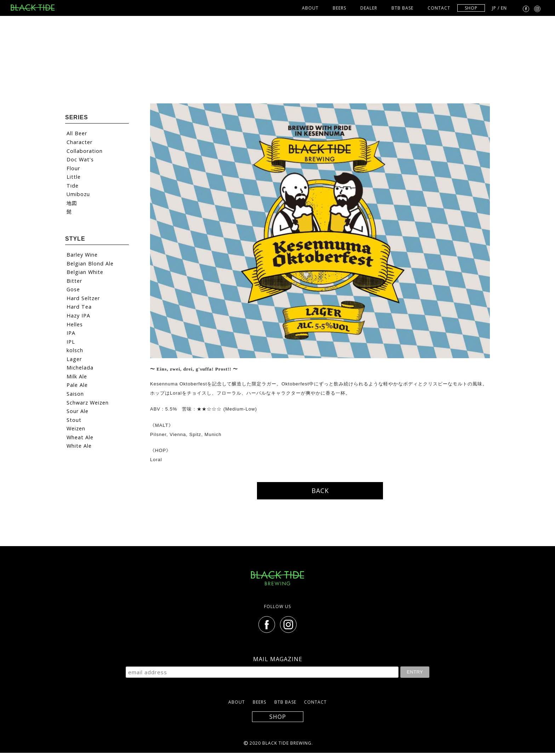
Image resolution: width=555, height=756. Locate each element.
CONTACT (439, 8)
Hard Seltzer (83, 298)
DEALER (369, 8)
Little (74, 177)
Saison (75, 394)
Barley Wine (82, 255)
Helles (75, 324)
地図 (72, 203)
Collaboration (85, 151)
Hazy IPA (78, 316)
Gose (73, 289)
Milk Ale (77, 376)
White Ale (79, 446)
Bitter (74, 281)
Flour (73, 168)
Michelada (80, 368)
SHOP (471, 8)
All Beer (77, 133)
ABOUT (310, 8)
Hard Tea (79, 307)
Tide (73, 186)
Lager (74, 359)
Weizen (76, 428)
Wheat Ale (80, 437)
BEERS (339, 8)
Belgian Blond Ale (90, 264)
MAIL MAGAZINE (278, 659)
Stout (74, 420)
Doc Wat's (80, 159)
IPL (71, 342)
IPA (71, 333)
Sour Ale (78, 411)
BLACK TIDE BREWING (35, 7)
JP (494, 8)
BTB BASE (402, 8)
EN (504, 8)
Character (79, 142)
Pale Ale (77, 385)
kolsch (75, 350)
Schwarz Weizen (88, 403)
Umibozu (78, 194)
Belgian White (85, 272)
